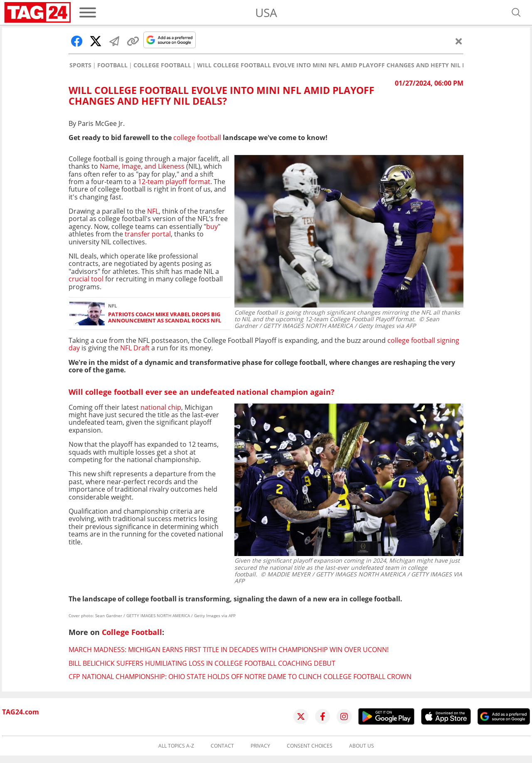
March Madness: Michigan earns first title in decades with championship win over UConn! (229, 650)
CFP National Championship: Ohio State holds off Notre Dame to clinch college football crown (240, 677)
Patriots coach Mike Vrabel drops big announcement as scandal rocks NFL (165, 318)
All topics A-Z (176, 746)
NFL (153, 211)
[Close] (459, 41)
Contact (222, 746)
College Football (162, 65)
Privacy (260, 746)
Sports (80, 65)
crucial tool (86, 279)
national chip (161, 407)
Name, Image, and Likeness (142, 166)
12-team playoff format (174, 182)
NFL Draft (135, 348)
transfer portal (148, 234)
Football (112, 65)
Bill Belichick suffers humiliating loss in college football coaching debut (202, 663)
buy (212, 226)
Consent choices (310, 746)
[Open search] (516, 12)
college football (197, 138)
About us (362, 746)
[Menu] (88, 12)
